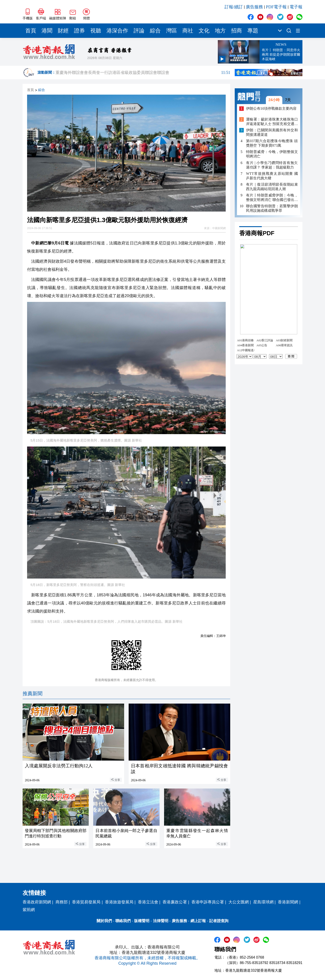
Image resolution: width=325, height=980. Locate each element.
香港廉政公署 (175, 902)
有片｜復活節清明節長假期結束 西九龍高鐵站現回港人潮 (272, 187)
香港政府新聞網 (37, 902)
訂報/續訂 (234, 7)
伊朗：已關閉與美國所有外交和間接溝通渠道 (272, 132)
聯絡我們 (123, 921)
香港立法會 (148, 902)
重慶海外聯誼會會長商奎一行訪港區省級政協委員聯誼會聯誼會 (143, 73)
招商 (237, 31)
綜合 (155, 31)
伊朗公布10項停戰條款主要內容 (271, 108)
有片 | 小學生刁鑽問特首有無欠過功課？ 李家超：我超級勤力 (272, 165)
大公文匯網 (239, 902)
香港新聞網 (288, 902)
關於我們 (104, 921)
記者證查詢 (219, 921)
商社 (188, 31)
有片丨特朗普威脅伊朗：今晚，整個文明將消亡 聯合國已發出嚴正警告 (272, 198)
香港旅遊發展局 (119, 902)
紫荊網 (29, 910)
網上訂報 (198, 921)
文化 (204, 31)
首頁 (31, 31)
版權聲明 (142, 921)
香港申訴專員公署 (208, 902)
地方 (220, 31)
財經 (63, 31)
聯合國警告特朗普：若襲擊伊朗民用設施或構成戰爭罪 (272, 208)
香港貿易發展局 (86, 902)
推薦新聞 (32, 694)
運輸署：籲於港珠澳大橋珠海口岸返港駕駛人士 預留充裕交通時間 (272, 122)
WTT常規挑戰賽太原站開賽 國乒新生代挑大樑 (272, 176)
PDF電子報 (276, 7)
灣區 (172, 31)
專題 (253, 31)
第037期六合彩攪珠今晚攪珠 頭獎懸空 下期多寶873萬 (272, 143)
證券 (79, 31)
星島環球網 (263, 902)
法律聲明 (161, 921)
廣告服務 (254, 7)
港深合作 (117, 31)
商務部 (62, 902)
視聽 (96, 31)
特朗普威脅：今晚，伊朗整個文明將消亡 (272, 154)
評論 (139, 31)
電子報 (296, 7)
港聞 (47, 31)
